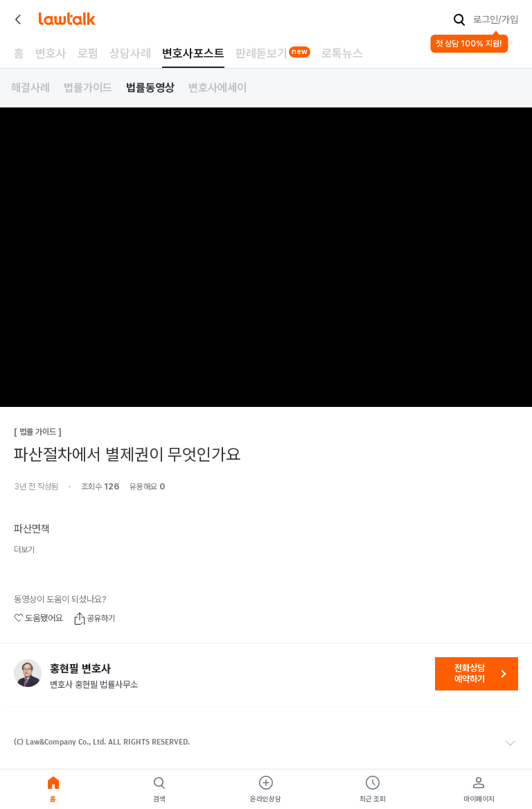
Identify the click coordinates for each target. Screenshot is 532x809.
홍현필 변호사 (80, 669)
